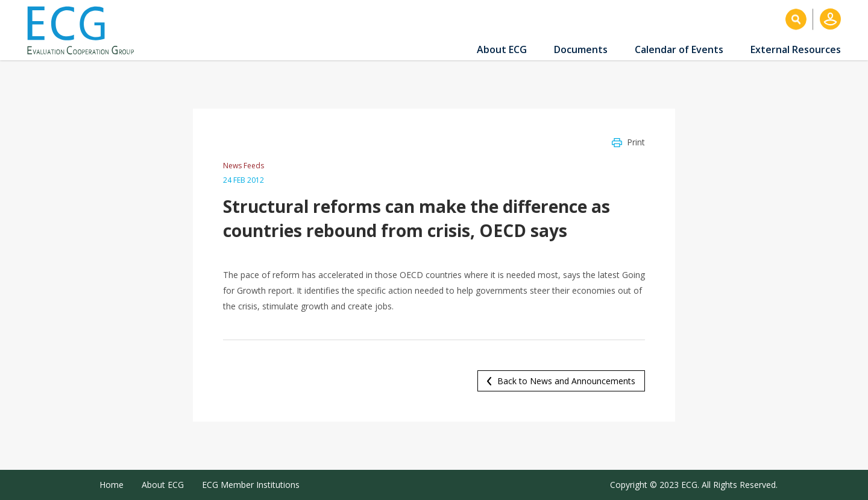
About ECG (502, 49)
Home (112, 485)
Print (636, 142)
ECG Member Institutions (251, 485)
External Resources (796, 49)
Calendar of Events (679, 49)
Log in (830, 19)
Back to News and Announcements (566, 381)
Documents (581, 49)
